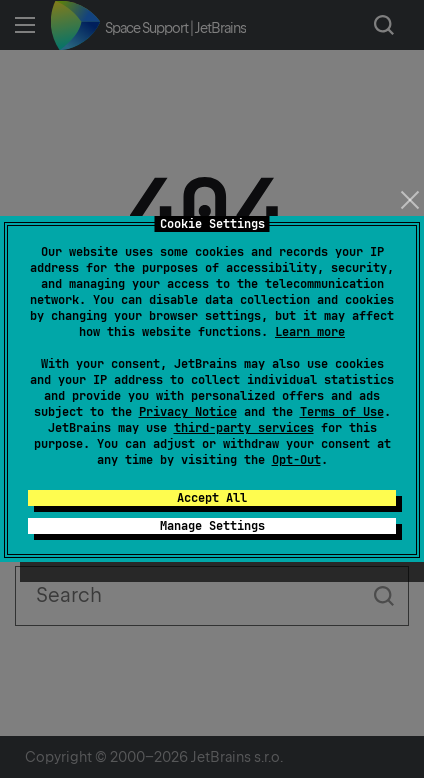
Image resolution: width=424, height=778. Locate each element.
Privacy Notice (188, 412)
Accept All (212, 498)
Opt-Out (296, 460)
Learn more (310, 332)
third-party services (244, 428)
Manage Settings (212, 526)
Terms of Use (342, 412)
